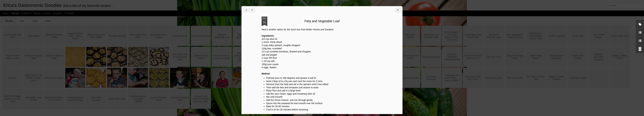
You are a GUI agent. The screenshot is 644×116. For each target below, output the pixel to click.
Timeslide (69, 13)
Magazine (26, 13)
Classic (5, 13)
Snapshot (58, 13)
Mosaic (37, 13)
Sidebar (47, 13)
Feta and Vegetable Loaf (503, 42)
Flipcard (15, 13)
